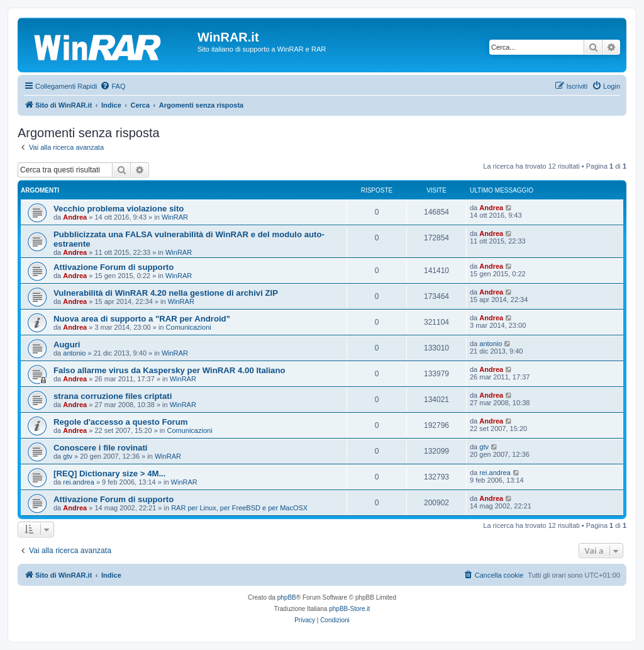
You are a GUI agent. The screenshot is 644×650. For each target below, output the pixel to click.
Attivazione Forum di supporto (114, 267)
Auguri (67, 345)
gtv (68, 456)
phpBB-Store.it (349, 609)
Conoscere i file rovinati (101, 448)
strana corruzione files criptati (113, 396)
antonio (74, 353)
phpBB (287, 597)
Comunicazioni (189, 327)
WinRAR (175, 217)
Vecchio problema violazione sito (119, 209)
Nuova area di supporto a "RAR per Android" (142, 319)
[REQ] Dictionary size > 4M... (109, 473)
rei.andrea (79, 482)
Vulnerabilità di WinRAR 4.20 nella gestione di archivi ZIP (166, 293)
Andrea (75, 217)
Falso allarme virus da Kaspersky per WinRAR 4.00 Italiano (169, 370)
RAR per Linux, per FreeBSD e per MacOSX (239, 508)
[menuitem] (113, 86)
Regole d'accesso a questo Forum (120, 422)
